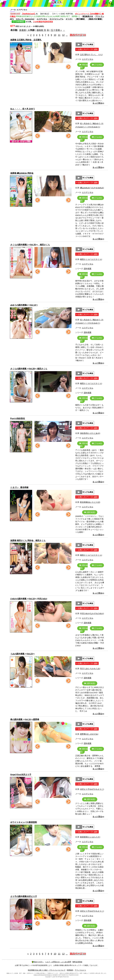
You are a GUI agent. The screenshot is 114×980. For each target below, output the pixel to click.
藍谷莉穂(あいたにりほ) (90, 502)
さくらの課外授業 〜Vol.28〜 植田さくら (29, 369)
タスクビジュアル (56, 19)
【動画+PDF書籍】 (95, 19)
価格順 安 (41, 30)
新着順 (23, 30)
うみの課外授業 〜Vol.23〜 (22, 654)
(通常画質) (83, 66)
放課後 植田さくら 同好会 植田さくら (28, 540)
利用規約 (70, 970)
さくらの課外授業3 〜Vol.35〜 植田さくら (30, 245)
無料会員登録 (77, 962)
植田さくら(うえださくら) (91, 259)
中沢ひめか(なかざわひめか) (92, 613)
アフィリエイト (80, 970)
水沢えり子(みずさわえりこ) (92, 789)
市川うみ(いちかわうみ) (90, 669)
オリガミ (69, 19)
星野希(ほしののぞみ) (89, 734)
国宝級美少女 (88, 16)
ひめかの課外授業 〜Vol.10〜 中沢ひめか (29, 599)
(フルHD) (97, 65)
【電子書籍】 (80, 19)
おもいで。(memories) (25, 19)
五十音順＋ (57, 30)
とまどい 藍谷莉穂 (19, 487)
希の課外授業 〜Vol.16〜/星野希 (25, 719)
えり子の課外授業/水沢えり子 (24, 896)
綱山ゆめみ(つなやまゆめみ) (92, 188)
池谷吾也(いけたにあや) (90, 433)
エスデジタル (42, 19)
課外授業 (88, 269)
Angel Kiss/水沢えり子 (21, 775)
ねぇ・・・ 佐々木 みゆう (23, 109)
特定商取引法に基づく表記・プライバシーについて (47, 970)
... (67, 35)
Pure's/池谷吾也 (18, 418)
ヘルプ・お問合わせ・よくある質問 (58, 962)
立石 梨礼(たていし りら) (91, 55)
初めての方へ (38, 962)
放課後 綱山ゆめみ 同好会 (22, 173)
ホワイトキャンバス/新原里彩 (24, 822)
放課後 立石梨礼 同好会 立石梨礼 (26, 40)
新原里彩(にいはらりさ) (90, 837)
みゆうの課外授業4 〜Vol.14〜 (24, 305)
